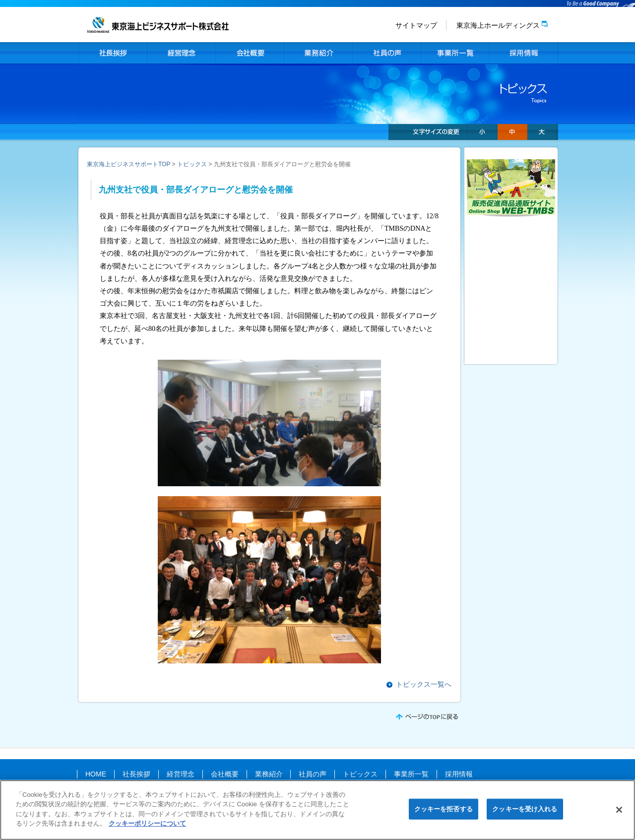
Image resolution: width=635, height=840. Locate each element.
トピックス (192, 164)
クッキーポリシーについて (147, 827)
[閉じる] (619, 813)
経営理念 (182, 53)
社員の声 (387, 53)
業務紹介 (318, 53)
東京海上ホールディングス (498, 25)
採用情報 (524, 53)
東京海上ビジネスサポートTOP (128, 164)
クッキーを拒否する (444, 812)
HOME (96, 774)
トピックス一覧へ (424, 684)
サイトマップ (416, 25)
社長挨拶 (113, 53)
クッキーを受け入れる (525, 812)
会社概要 (250, 53)
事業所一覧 (455, 53)
